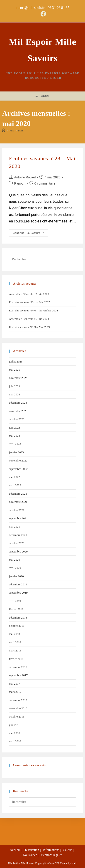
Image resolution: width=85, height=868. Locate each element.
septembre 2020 (18, 551)
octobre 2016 (17, 716)
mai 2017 (14, 684)
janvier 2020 (16, 576)
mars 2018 (15, 650)
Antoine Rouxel (25, 177)
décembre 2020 (18, 535)
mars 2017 (15, 692)
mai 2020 (14, 560)
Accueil (15, 850)
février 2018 (16, 659)
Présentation (31, 850)
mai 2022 (14, 477)
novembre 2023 (18, 411)
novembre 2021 (18, 502)
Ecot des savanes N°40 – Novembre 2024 (33, 310)
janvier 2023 (16, 452)
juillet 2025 (16, 361)
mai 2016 (14, 733)
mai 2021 (14, 526)
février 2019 (16, 609)
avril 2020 (15, 568)
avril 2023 (15, 444)
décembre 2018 (18, 618)
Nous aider (30, 855)
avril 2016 (15, 741)
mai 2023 (14, 436)
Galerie (68, 850)
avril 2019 (15, 601)
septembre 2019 (18, 593)
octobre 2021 (17, 510)
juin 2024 (14, 386)
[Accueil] (4, 130)
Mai (21, 130)
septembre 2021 (18, 518)
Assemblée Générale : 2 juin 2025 (29, 294)
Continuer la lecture (30, 232)
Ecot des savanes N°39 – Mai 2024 (29, 327)
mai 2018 (14, 634)
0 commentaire (45, 183)
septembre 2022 (18, 469)
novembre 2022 (18, 460)
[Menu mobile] (42, 96)
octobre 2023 (17, 419)
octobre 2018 (17, 626)
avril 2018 (15, 642)
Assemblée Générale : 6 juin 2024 (29, 319)
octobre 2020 (17, 543)
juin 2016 (14, 725)
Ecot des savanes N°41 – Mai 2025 (29, 302)
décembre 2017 (18, 667)
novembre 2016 (18, 708)
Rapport (20, 183)
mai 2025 (14, 370)
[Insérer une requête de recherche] (42, 259)
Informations (51, 850)
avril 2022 (15, 485)
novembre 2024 (18, 378)
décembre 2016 (18, 700)
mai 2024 (14, 394)
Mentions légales (51, 855)
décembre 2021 (18, 494)
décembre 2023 (18, 403)
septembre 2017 (18, 675)
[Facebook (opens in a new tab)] (43, 14)
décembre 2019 (18, 584)
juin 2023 (14, 428)
